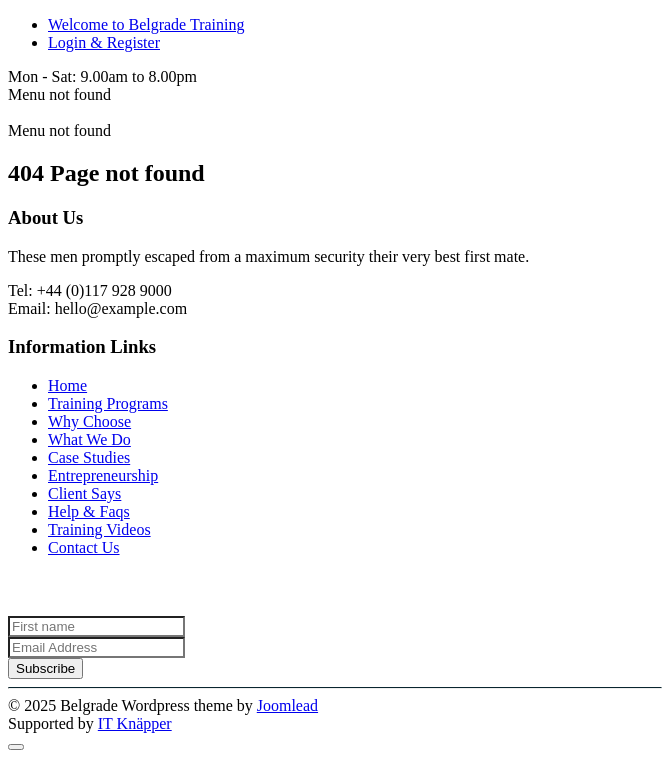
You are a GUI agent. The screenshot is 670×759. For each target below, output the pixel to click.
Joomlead (287, 705)
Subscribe (45, 668)
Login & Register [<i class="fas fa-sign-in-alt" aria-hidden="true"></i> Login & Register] (104, 42)
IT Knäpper (135, 723)
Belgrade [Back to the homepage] (37, 112)
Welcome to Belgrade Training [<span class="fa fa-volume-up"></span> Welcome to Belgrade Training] (146, 24)
